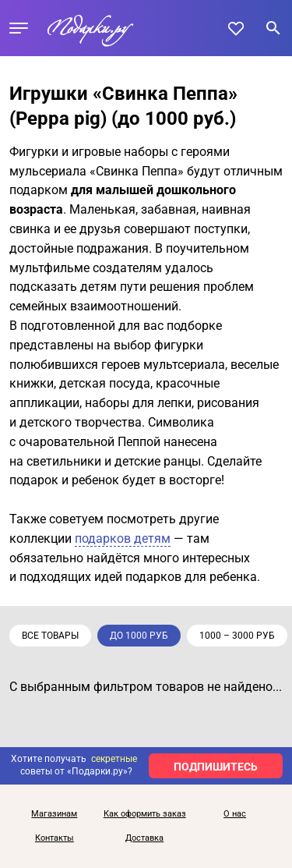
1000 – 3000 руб (237, 636)
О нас (235, 814)
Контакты (55, 838)
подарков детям (123, 539)
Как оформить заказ (145, 814)
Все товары (50, 636)
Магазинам (54, 814)
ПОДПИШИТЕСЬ (216, 767)
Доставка (144, 838)
